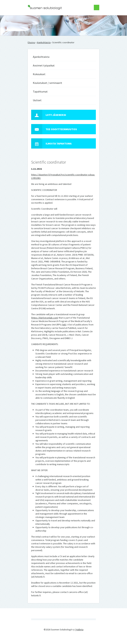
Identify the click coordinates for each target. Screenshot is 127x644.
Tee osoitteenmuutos (54, 129)
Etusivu (31, 42)
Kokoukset (39, 74)
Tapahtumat (40, 91)
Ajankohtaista (44, 42)
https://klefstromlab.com (45, 318)
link (64, 325)
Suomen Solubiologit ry (40, 16)
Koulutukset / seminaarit (47, 83)
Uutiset (37, 100)
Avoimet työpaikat (44, 65)
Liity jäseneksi (49, 115)
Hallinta (80, 630)
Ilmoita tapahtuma (51, 143)
